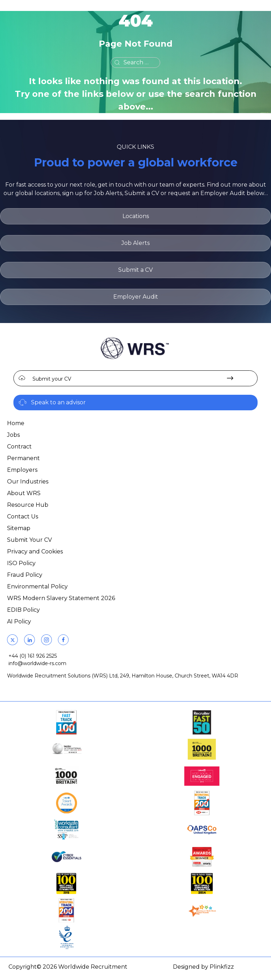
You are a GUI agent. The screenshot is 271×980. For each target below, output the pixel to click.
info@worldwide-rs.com (37, 663)
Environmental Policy (37, 586)
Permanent (23, 458)
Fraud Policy (25, 575)
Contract (19, 447)
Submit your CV (52, 379)
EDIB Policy (23, 610)
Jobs (13, 435)
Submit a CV (135, 270)
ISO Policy (21, 563)
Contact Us (23, 517)
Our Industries (28, 482)
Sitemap (19, 528)
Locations (136, 216)
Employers (22, 470)
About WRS (24, 493)
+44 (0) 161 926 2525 (33, 656)
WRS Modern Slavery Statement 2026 (61, 598)
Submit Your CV (29, 540)
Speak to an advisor (58, 402)
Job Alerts (135, 243)
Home (16, 423)
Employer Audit (136, 297)
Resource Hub (28, 505)
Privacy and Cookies (35, 551)
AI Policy (19, 621)
